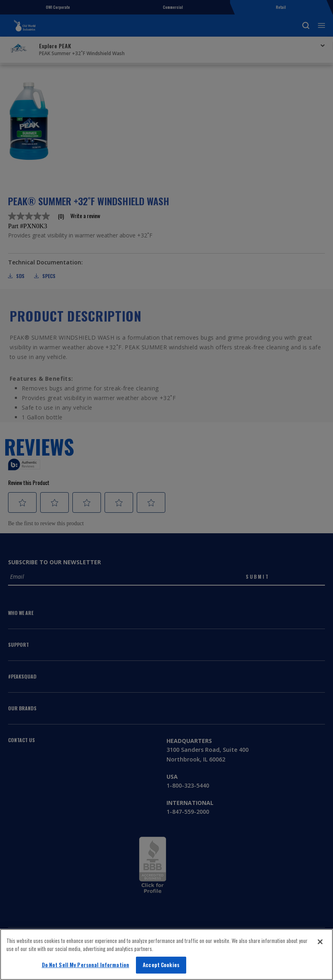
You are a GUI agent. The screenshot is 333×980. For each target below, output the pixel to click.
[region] (166, 954)
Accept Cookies (161, 965)
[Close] (320, 942)
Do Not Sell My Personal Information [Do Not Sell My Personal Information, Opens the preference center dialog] (86, 965)
